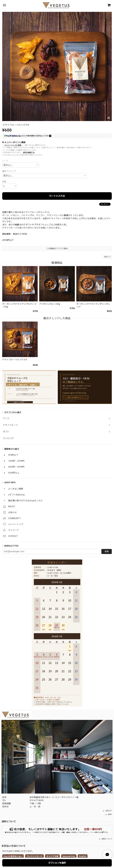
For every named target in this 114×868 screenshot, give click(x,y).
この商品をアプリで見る (57, 249)
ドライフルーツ (10, 425)
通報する (107, 257)
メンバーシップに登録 (13, 145)
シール (5, 161)
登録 (107, 551)
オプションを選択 (57, 863)
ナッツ (6, 418)
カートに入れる (57, 196)
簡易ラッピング (9, 171)
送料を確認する (29, 152)
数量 (4, 182)
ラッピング (8, 438)
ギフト (6, 432)
